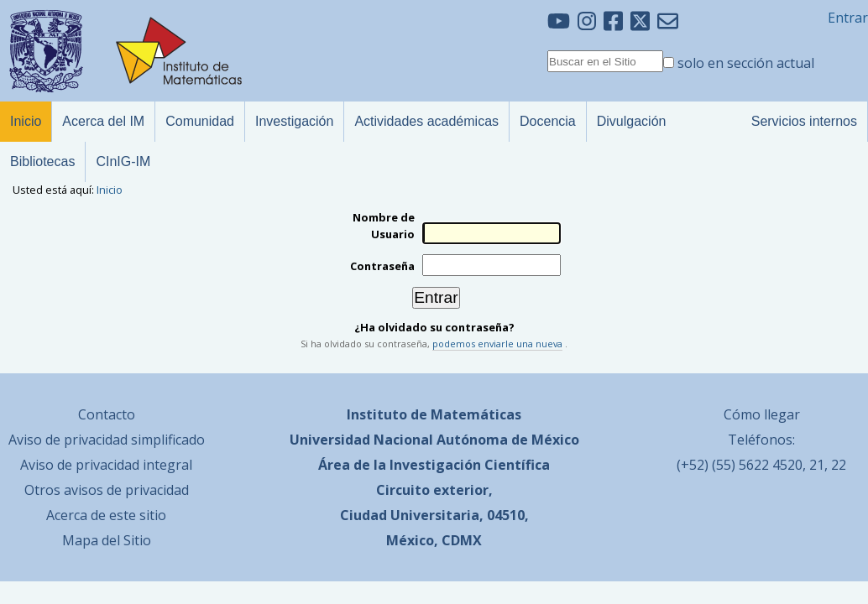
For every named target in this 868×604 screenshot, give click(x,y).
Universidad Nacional (361, 440)
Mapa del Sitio (107, 540)
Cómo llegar (762, 414)
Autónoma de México (508, 440)
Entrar (848, 18)
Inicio (110, 190)
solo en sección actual (746, 63)
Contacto (107, 414)
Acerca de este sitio (106, 515)
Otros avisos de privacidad (107, 490)
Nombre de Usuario (384, 225)
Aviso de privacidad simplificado (107, 440)
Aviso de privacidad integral (106, 465)
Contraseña (382, 266)
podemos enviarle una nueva (497, 344)
